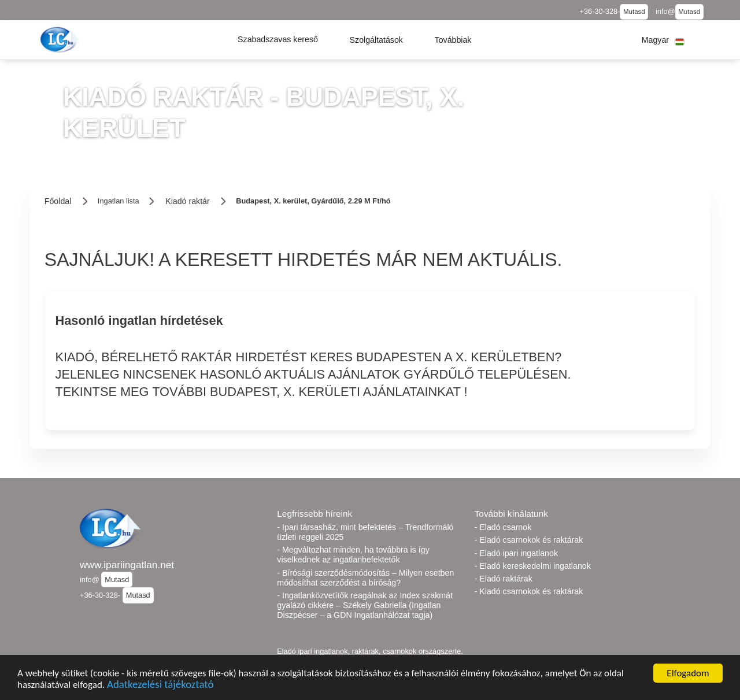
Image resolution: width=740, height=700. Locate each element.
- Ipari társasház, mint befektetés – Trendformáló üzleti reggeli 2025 (365, 532)
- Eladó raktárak (504, 579)
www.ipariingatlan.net (127, 565)
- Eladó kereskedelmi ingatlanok (533, 566)
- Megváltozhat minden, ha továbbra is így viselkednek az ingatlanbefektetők (353, 555)
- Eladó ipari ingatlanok (516, 553)
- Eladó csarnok (503, 527)
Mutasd (634, 12)
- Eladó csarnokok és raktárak (529, 540)
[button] (278, 40)
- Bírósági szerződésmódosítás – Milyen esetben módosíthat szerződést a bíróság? (365, 578)
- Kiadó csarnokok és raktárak (529, 591)
